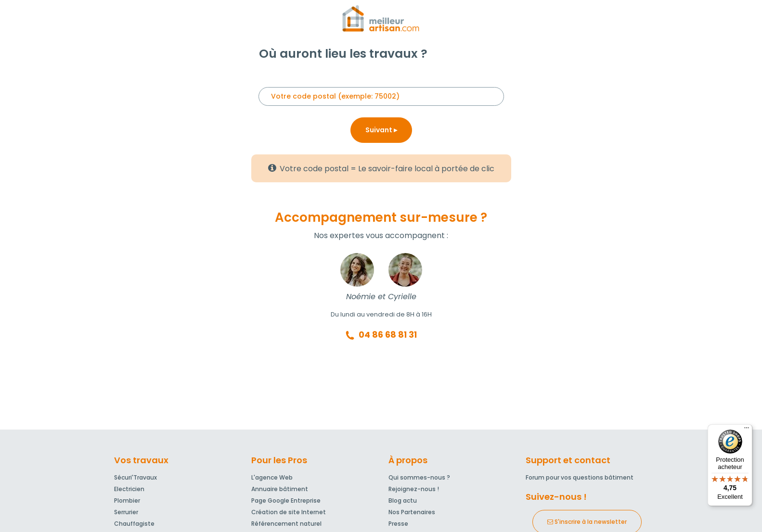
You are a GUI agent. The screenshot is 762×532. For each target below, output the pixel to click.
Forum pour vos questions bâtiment (580, 477)
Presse (398, 524)
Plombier (127, 500)
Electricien (129, 489)
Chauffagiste (134, 524)
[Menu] (747, 430)
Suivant (381, 130)
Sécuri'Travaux (136, 477)
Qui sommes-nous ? (419, 477)
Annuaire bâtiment (280, 489)
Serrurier (126, 512)
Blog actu (403, 500)
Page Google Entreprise (286, 500)
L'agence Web (272, 477)
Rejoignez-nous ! (414, 489)
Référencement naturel (286, 524)
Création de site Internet (289, 512)
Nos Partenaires (412, 512)
